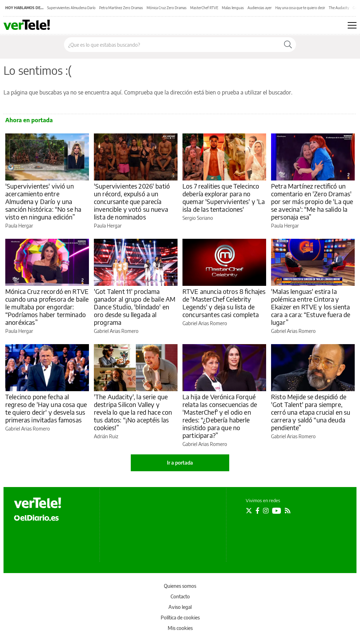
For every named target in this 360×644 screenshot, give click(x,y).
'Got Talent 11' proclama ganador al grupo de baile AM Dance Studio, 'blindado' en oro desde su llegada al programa (135, 307)
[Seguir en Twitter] (249, 511)
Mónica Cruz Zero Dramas (167, 8)
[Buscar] (288, 45)
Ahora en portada (29, 120)
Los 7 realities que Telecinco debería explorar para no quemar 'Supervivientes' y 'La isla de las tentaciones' (224, 198)
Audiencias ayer (260, 8)
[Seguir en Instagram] (266, 511)
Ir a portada (180, 463)
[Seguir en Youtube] (277, 511)
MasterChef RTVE (204, 8)
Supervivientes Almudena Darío (71, 8)
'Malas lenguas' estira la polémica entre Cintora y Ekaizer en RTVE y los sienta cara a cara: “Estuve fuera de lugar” (311, 307)
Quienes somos (180, 586)
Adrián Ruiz (106, 436)
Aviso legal (180, 607)
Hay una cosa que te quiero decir (300, 8)
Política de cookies (180, 617)
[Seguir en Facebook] (258, 511)
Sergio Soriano (198, 218)
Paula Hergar (19, 226)
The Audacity (339, 8)
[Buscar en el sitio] (172, 45)
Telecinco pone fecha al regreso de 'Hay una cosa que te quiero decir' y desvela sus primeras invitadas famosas (46, 408)
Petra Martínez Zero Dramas (121, 8)
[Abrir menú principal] (352, 25)
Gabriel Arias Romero (116, 331)
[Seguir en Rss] (288, 511)
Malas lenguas (233, 8)
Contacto (180, 596)
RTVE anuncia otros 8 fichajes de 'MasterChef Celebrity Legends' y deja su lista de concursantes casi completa (224, 303)
